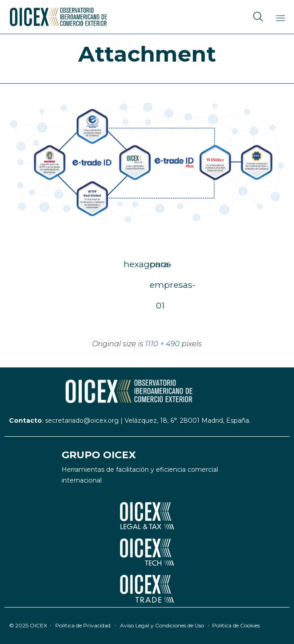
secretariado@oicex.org (82, 420)
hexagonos (134, 264)
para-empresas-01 (160, 266)
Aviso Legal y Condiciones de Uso (162, 625)
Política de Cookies (236, 625)
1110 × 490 (163, 344)
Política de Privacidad (83, 625)
